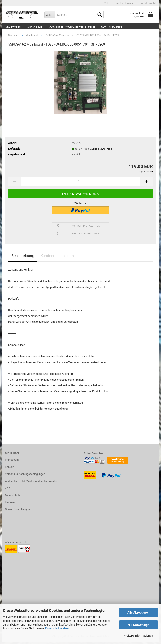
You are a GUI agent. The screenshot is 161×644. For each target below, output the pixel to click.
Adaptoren (13, 27)
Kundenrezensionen (57, 258)
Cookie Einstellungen (17, 512)
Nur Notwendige (138, 625)
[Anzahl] (80, 184)
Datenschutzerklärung (58, 628)
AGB (8, 491)
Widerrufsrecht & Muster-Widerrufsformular (31, 483)
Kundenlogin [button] (125, 3)
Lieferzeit (11, 505)
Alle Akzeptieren (138, 612)
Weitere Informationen (139, 636)
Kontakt (10, 469)
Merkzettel (148, 3)
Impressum (12, 462)
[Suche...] (49, 15)
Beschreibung (23, 258)
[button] (107, 3)
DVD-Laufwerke (112, 27)
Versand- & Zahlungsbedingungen (25, 476)
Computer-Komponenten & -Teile (72, 27)
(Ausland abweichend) (101, 151)
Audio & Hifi (35, 27)
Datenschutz (13, 498)
